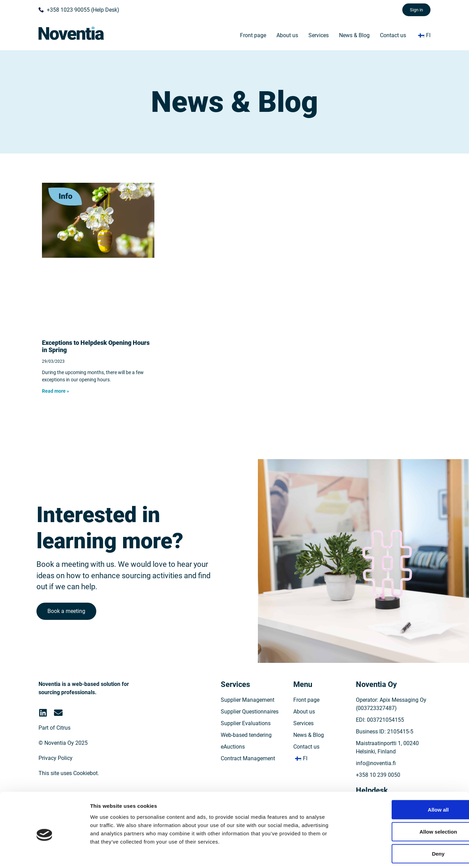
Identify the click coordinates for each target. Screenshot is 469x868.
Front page (253, 35)
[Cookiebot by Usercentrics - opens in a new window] (45, 855)
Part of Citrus (54, 737)
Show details (361, 854)
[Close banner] (458, 772)
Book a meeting (67, 617)
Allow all (394, 779)
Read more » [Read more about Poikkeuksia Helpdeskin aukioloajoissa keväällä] (56, 391)
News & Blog (354, 35)
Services (319, 35)
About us (287, 35)
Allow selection (394, 801)
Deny (394, 823)
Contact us (393, 35)
